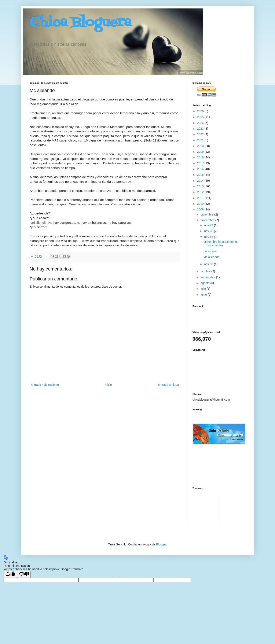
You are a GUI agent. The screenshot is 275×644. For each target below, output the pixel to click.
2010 (201, 204)
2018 (201, 157)
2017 (201, 163)
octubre (206, 271)
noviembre (208, 220)
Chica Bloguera (80, 23)
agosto (205, 283)
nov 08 (209, 264)
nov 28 (209, 231)
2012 (201, 192)
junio (204, 295)
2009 (201, 209)
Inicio (108, 385)
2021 (201, 140)
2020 (201, 146)
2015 (201, 175)
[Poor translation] (24, 574)
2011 (201, 198)
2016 (201, 169)
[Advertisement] (206, 509)
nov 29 (209, 225)
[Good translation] (10, 574)
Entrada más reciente (45, 385)
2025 (201, 117)
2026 (201, 111)
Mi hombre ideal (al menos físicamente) (221, 244)
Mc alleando (212, 257)
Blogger (161, 544)
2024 (201, 123)
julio (204, 289)
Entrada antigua (168, 385)
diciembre (207, 214)
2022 (201, 134)
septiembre (208, 277)
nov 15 (209, 237)
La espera (210, 251)
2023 (201, 129)
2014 (201, 181)
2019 (201, 152)
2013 (201, 186)
